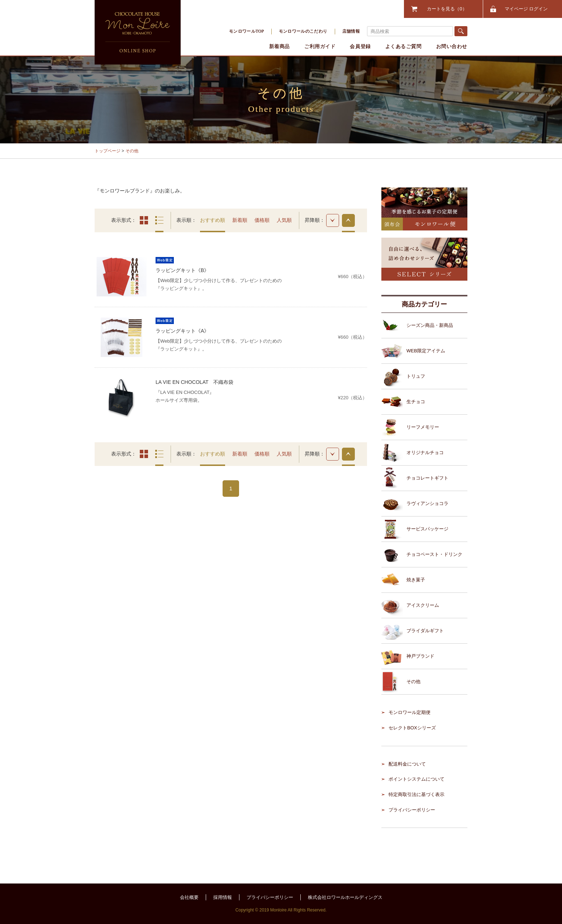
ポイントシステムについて (416, 779)
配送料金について (407, 764)
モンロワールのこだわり (303, 31)
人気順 (284, 220)
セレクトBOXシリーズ (412, 728)
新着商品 (280, 46)
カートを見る (447, 9)
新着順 (240, 220)
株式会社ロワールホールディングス (345, 897)
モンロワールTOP (247, 31)
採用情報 (223, 897)
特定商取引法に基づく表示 (416, 794)
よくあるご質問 (404, 46)
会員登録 (360, 46)
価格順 (262, 220)
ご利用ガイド (320, 46)
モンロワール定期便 (409, 712)
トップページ (108, 151)
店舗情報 (351, 31)
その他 (132, 151)
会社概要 (189, 897)
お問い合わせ (452, 46)
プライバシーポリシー (412, 810)
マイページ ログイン (526, 9)
